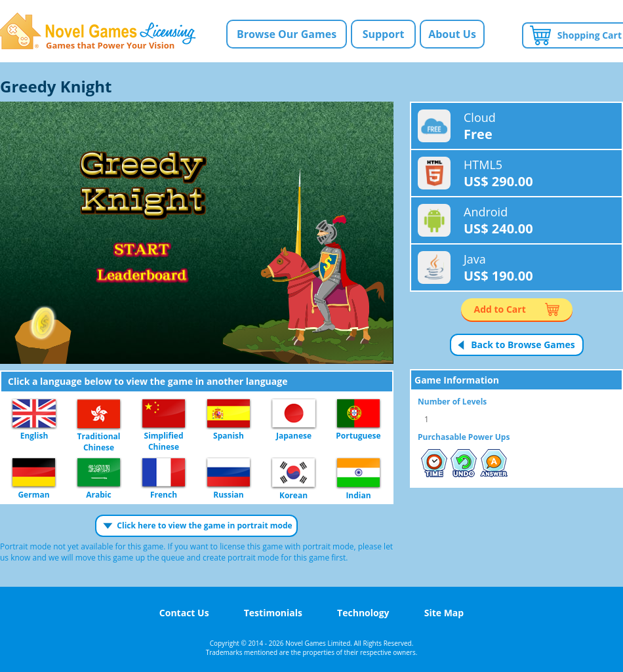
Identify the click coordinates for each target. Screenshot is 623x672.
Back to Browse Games (523, 345)
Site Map (444, 613)
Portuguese (358, 414)
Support (384, 34)
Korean (293, 473)
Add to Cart (500, 309)
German (34, 473)
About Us (452, 34)
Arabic (99, 473)
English (34, 414)
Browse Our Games (287, 34)
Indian (358, 473)
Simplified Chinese (164, 414)
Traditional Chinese (99, 414)
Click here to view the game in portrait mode (204, 525)
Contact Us (184, 613)
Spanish (229, 414)
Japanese (294, 414)
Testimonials (273, 613)
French (164, 473)
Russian (229, 473)
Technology (363, 613)
